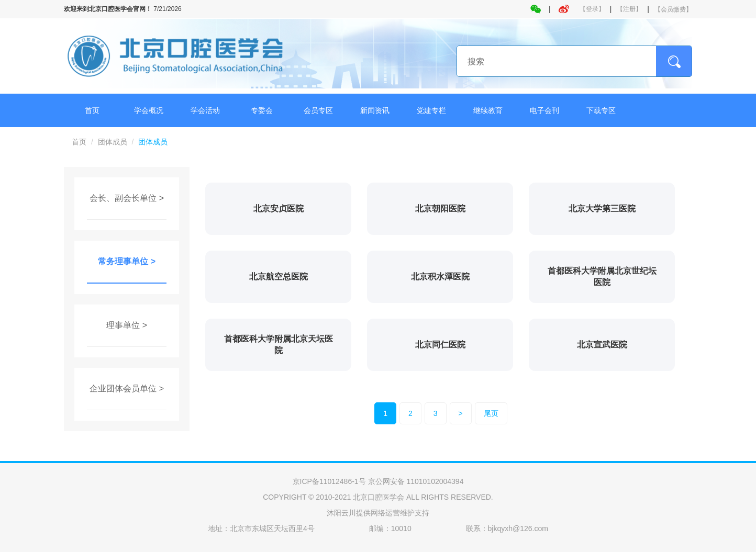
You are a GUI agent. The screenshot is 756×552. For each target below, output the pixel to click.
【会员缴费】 (673, 9)
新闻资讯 (375, 110)
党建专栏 (431, 110)
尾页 (491, 413)
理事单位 (123, 325)
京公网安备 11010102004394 (416, 481)
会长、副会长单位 (123, 198)
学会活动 (205, 110)
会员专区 (318, 110)
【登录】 (592, 9)
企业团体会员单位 (123, 388)
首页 (92, 110)
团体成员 (113, 142)
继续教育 (488, 110)
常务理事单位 (123, 261)
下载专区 (601, 110)
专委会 (262, 110)
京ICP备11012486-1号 (329, 481)
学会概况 (149, 110)
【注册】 (629, 9)
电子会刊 (544, 110)
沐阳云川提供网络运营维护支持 (378, 513)
